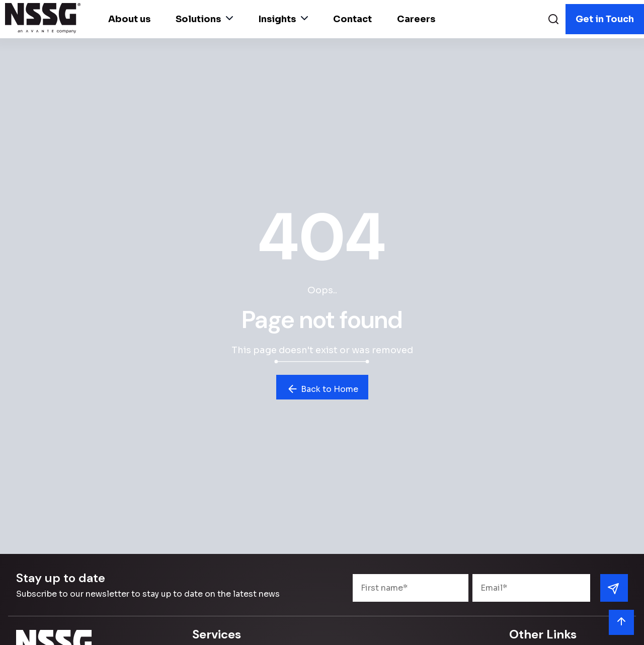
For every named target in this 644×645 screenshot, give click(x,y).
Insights (283, 19)
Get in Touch (605, 19)
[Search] (553, 20)
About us (129, 19)
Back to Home (322, 389)
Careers (416, 19)
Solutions (204, 19)
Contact (352, 19)
